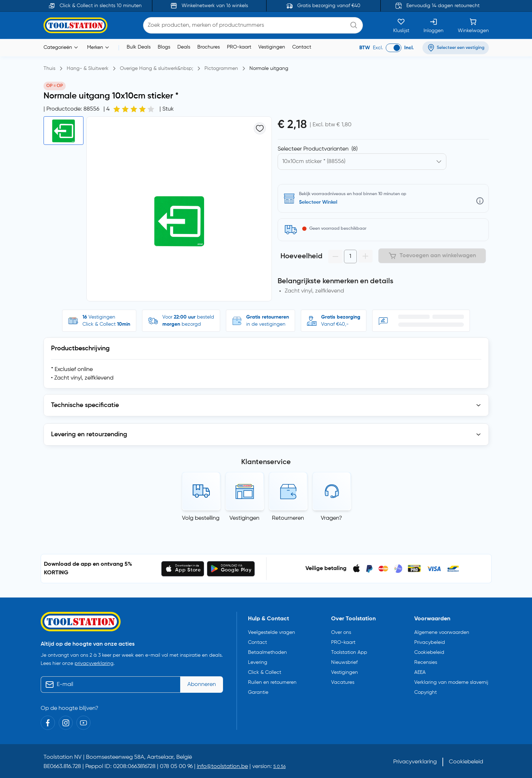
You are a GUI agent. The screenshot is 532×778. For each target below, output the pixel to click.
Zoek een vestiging (320, 202)
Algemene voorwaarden (442, 632)
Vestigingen (272, 47)
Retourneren (288, 518)
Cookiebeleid (429, 652)
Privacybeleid (430, 642)
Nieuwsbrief (344, 662)
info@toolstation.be (222, 767)
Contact (302, 47)
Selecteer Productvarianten (318, 149)
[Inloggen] (434, 25)
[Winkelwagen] (473, 25)
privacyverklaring (94, 663)
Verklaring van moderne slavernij (451, 682)
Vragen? (331, 518)
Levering (258, 662)
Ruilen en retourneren (272, 682)
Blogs (164, 47)
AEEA (420, 672)
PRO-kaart (239, 47)
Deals (184, 47)
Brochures (209, 47)
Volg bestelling (201, 518)
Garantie (258, 692)
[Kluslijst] (401, 25)
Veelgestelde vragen (272, 632)
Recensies (426, 662)
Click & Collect (265, 672)
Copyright (425, 692)
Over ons (341, 632)
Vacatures (343, 682)
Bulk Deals (139, 47)
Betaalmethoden (267, 652)
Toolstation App (349, 652)
